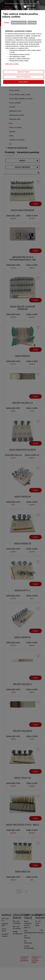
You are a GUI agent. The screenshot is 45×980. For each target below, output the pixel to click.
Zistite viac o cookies (12, 64)
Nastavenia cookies (19, 23)
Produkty (8, 7)
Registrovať (32, 9)
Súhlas (7, 23)
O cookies (32, 23)
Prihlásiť (32, 6)
